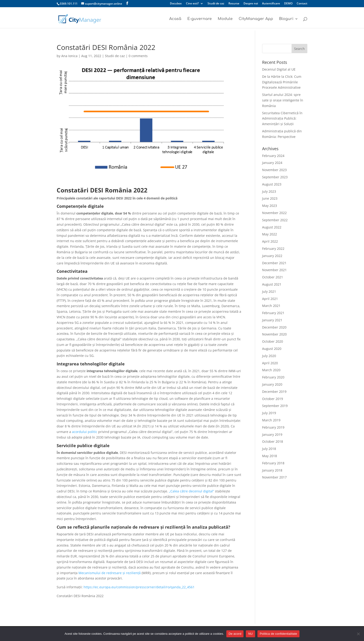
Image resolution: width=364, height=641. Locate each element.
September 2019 (275, 406)
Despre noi (251, 4)
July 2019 (269, 413)
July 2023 (269, 191)
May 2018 (270, 456)
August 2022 (272, 227)
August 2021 (272, 284)
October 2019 (273, 399)
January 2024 (272, 163)
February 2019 (273, 427)
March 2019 (271, 420)
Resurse (234, 4)
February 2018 (273, 463)
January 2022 (272, 256)
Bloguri (286, 19)
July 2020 (269, 356)
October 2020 (273, 341)
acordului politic (85, 432)
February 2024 (273, 156)
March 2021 (271, 306)
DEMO (288, 4)
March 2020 (271, 370)
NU (250, 634)
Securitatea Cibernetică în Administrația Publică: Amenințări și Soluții (282, 119)
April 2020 (270, 363)
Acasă (175, 19)
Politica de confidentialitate (278, 634)
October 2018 (273, 441)
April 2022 (270, 241)
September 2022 (275, 220)
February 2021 (273, 313)
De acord (235, 634)
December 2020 (274, 327)
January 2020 (272, 384)
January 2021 (272, 320)
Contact (302, 4)
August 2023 (272, 184)
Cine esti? (192, 4)
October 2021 (273, 277)
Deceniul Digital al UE (279, 69)
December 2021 (274, 263)
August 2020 (272, 349)
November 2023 (274, 170)
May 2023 (270, 206)
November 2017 (274, 477)
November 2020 (274, 334)
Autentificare (271, 4)
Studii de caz (216, 4)
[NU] (358, 634)
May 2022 (270, 234)
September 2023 (275, 177)
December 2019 (274, 392)
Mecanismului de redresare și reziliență (110, 573)
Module (225, 19)
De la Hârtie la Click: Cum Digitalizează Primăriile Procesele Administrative (282, 82)
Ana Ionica (69, 56)
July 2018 (269, 449)
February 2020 (273, 377)
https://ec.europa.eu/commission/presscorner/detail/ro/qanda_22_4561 (139, 587)
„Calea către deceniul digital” (192, 491)
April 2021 (270, 299)
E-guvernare (200, 19)
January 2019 (272, 434)
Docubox (176, 4)
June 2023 (270, 198)
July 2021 (269, 291)
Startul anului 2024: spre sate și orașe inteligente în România (283, 100)
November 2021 (274, 270)
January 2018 (272, 470)
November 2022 (274, 213)
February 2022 (273, 249)
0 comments (138, 56)
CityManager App (256, 19)
